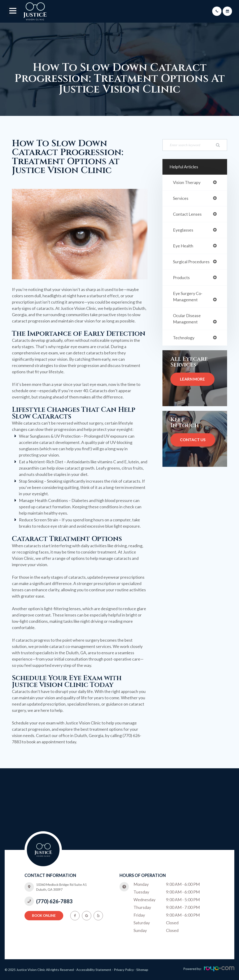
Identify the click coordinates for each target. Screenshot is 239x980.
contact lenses (189, 215)
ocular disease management (188, 322)
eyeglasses (184, 231)
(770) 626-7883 (54, 904)
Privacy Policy (124, 970)
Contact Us (193, 444)
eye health (184, 248)
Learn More (192, 384)
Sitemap (142, 970)
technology (185, 342)
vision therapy (188, 182)
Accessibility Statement (94, 970)
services (181, 199)
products (182, 280)
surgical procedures (193, 264)
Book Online (44, 918)
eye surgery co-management (189, 300)
